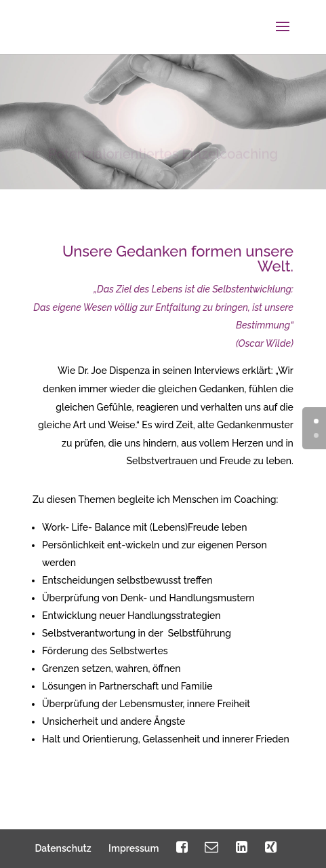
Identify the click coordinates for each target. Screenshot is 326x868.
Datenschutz (63, 848)
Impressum (134, 848)
